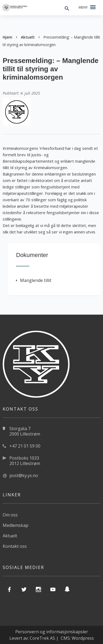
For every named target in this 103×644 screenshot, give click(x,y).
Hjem (7, 37)
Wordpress (83, 638)
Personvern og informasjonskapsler (52, 632)
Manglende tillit (34, 280)
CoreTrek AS (42, 638)
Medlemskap (16, 525)
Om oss (10, 515)
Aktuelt (28, 37)
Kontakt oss (15, 546)
